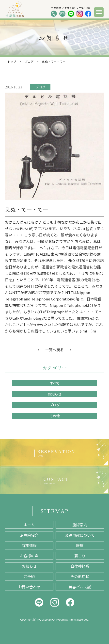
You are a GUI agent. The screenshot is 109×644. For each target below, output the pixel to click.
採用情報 (29, 545)
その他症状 (80, 576)
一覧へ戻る (54, 350)
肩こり (80, 556)
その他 (55, 416)
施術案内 (80, 525)
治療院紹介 (29, 535)
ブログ (40, 87)
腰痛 (80, 545)
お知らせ (55, 394)
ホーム (29, 525)
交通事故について (80, 535)
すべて (55, 383)
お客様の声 (29, 556)
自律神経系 (80, 566)
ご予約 (29, 576)
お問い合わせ (29, 587)
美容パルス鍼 (80, 587)
